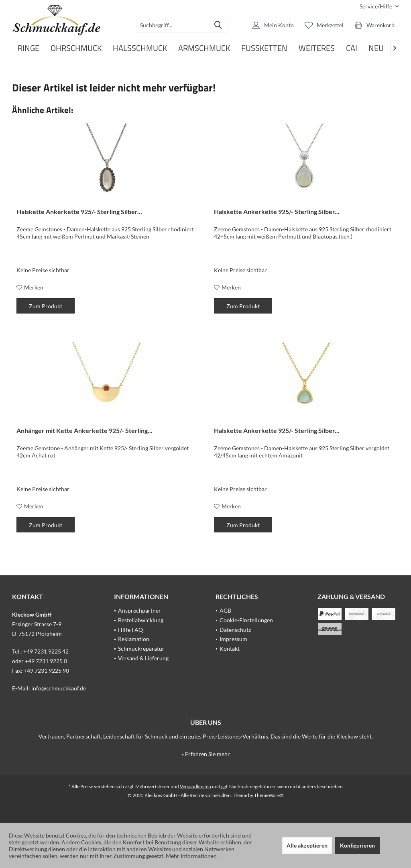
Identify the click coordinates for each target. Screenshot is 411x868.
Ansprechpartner (139, 610)
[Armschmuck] (204, 48)
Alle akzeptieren (307, 845)
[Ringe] (28, 48)
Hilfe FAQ (130, 630)
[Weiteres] (317, 48)
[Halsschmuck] (140, 48)
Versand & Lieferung (143, 658)
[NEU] (376, 48)
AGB (225, 610)
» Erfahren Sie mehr (206, 754)
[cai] (352, 48)
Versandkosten (195, 786)
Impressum (233, 639)
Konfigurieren (357, 845)
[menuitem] (376, 6)
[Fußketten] (264, 48)
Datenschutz (235, 630)
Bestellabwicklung (141, 620)
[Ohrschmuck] (76, 48)
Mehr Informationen (191, 856)
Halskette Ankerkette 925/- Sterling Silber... (79, 211)
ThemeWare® (269, 795)
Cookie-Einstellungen (246, 620)
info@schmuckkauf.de (59, 688)
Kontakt (230, 648)
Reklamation (134, 639)
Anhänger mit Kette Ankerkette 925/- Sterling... (84, 430)
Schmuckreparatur (141, 648)
